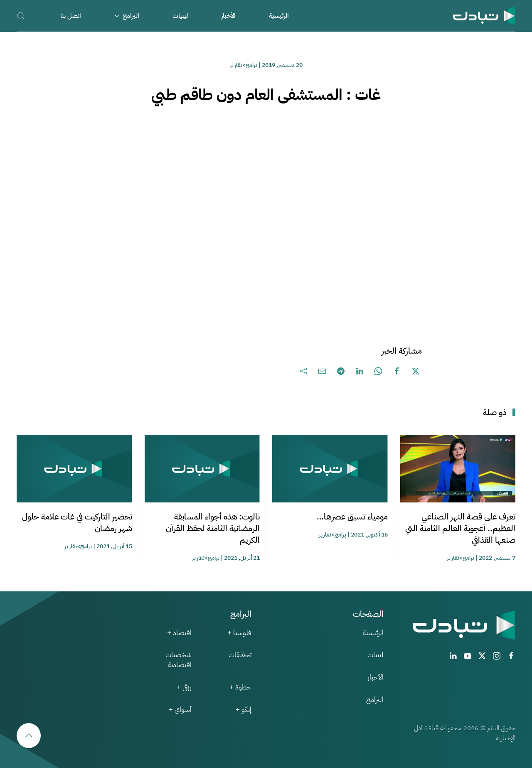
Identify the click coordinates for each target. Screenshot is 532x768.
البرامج (375, 700)
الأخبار (228, 16)
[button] (21, 16)
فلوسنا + (239, 633)
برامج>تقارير (244, 65)
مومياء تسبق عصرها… (352, 517)
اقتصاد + (179, 633)
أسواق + (180, 710)
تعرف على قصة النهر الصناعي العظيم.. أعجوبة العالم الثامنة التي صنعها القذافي (460, 528)
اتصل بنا (71, 16)
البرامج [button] (127, 16)
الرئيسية (279, 16)
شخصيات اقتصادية (179, 660)
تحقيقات (240, 655)
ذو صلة (495, 412)
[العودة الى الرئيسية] (484, 16)
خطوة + (240, 687)
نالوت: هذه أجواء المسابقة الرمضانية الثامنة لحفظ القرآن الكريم (213, 528)
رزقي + (184, 687)
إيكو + (244, 710)
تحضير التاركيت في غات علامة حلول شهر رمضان (77, 522)
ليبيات (180, 16)
